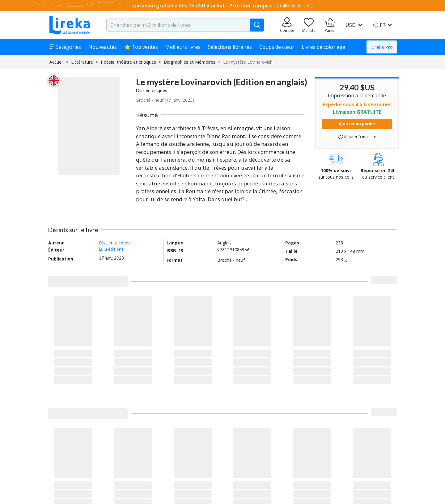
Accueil (56, 62)
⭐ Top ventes (141, 47)
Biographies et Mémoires (190, 62)
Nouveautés (103, 47)
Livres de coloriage (323, 47)
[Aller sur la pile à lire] (309, 25)
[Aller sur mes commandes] (287, 25)
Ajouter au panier (357, 124)
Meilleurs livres (183, 47)
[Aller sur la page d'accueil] (70, 25)
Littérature (82, 62)
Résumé (147, 115)
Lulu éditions (111, 249)
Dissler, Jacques (152, 90)
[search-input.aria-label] (178, 25)
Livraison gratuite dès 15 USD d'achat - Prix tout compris (202, 6)
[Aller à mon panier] (330, 25)
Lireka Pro (382, 47)
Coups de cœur (277, 47)
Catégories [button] (65, 47)
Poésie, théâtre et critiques (128, 62)
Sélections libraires (230, 47)
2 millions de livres (295, 6)
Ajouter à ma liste (357, 137)
